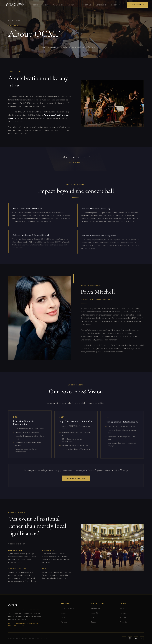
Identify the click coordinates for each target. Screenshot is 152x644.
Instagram (124, 613)
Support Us (86, 5)
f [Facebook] (124, 638)
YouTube (123, 617)
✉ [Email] (142, 638)
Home (35, 5)
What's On (58, 5)
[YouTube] (136, 638)
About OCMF (95, 608)
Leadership (101, 5)
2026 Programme (68, 608)
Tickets (64, 617)
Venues (64, 622)
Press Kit (123, 622)
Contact (115, 5)
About (46, 5)
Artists (72, 5)
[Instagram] (130, 638)
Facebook (123, 608)
